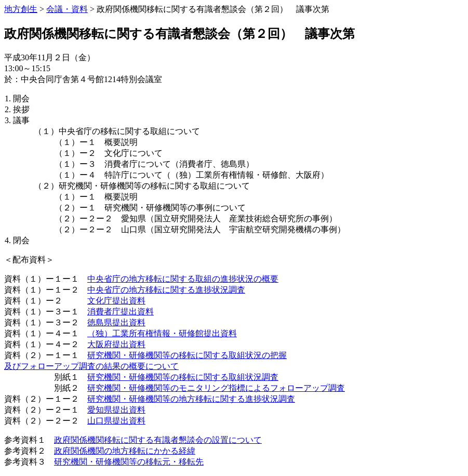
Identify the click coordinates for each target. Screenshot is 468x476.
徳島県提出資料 (116, 322)
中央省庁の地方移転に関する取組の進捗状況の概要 (183, 279)
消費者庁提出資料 (121, 312)
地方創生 (21, 9)
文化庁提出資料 (116, 301)
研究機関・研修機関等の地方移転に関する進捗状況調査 (191, 399)
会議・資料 (67, 9)
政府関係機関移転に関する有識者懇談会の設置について (158, 440)
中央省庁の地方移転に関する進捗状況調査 (166, 290)
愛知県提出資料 (116, 410)
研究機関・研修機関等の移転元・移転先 (129, 462)
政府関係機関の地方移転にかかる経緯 (125, 451)
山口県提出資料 (116, 421)
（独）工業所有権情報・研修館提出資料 (162, 333)
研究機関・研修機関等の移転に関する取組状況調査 (183, 377)
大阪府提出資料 (116, 344)
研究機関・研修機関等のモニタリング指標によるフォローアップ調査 (216, 388)
